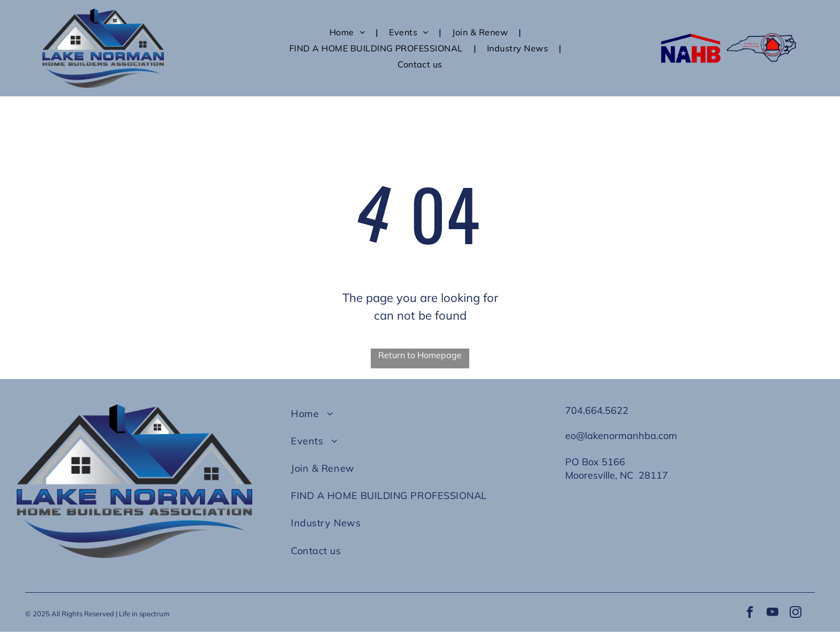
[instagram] (798, 615)
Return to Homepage (420, 355)
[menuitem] (348, 32)
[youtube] (772, 615)
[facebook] (747, 615)
